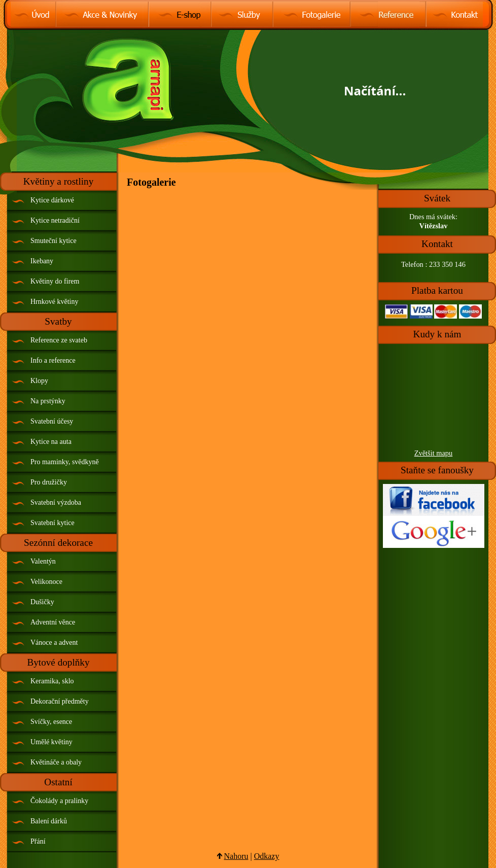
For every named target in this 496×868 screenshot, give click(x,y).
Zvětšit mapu (434, 453)
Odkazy (267, 856)
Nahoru (236, 856)
